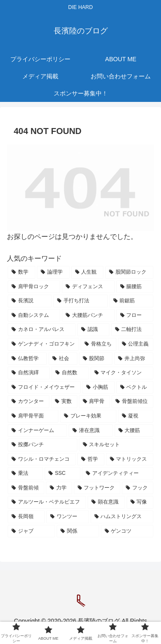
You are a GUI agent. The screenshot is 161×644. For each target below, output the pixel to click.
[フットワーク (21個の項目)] (97, 488)
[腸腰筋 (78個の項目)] (135, 287)
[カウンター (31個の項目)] (29, 402)
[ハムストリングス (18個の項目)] (122, 517)
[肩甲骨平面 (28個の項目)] (33, 416)
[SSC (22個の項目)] (62, 474)
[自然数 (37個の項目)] (70, 373)
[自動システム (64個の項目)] (34, 316)
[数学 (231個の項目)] (21, 272)
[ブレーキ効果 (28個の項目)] (88, 416)
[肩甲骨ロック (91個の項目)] (34, 287)
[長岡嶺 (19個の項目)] (26, 517)
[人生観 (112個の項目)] (88, 272)
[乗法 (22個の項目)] (25, 474)
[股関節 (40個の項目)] (96, 359)
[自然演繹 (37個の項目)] (29, 373)
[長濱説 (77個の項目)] (30, 301)
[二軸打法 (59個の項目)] (132, 330)
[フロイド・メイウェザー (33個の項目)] (44, 388)
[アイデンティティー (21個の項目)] (118, 474)
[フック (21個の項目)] (138, 488)
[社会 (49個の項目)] (63, 359)
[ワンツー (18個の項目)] (67, 517)
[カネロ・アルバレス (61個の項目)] (42, 330)
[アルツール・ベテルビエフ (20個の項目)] (47, 502)
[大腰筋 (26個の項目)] (134, 431)
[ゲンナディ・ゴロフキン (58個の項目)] (43, 344)
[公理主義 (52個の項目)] (136, 344)
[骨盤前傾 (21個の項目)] (26, 488)
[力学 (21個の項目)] (59, 488)
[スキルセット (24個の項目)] (116, 445)
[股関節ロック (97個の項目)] (129, 272)
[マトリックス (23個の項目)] (130, 459)
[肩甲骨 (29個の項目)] (95, 402)
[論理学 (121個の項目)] (53, 272)
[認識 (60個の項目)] (93, 330)
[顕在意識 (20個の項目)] (106, 502)
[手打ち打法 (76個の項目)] (80, 301)
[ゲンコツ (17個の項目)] (127, 531)
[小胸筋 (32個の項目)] (98, 388)
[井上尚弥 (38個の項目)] (134, 359)
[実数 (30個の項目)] (64, 402)
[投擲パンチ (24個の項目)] (43, 445)
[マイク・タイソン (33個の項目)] (122, 373)
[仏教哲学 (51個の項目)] (27, 359)
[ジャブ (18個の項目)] (31, 531)
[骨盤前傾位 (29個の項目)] (132, 402)
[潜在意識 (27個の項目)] (91, 431)
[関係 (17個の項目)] (78, 531)
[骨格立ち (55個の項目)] (98, 344)
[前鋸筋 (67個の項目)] (131, 301)
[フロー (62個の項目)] (135, 316)
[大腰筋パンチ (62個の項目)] (88, 316)
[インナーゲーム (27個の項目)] (37, 431)
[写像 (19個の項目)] (140, 502)
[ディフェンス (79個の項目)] (88, 287)
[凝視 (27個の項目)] (136, 416)
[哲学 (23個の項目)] (91, 459)
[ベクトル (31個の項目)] (135, 388)
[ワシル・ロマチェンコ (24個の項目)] (42, 459)
